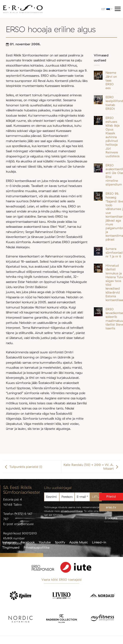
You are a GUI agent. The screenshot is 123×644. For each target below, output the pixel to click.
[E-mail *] (82, 497)
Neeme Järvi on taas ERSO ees (111, 80)
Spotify (60, 542)
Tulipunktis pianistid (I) (23, 467)
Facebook (28, 542)
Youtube (45, 542)
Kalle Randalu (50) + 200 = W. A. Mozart (92, 467)
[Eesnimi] (52, 497)
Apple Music (79, 542)
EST (107, 9)
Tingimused (11, 547)
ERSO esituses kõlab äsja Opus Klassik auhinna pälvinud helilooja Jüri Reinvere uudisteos (112, 137)
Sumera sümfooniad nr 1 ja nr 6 (114, 253)
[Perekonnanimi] (67, 497)
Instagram (9, 542)
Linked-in (99, 542)
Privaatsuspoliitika (37, 547)
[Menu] (118, 9)
